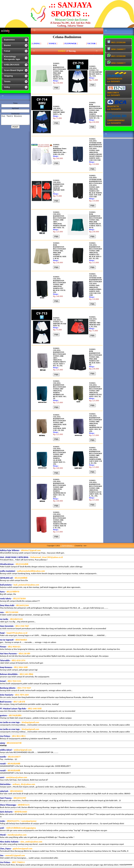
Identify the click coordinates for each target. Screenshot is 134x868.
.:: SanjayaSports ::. (67, 545)
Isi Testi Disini (16, 120)
